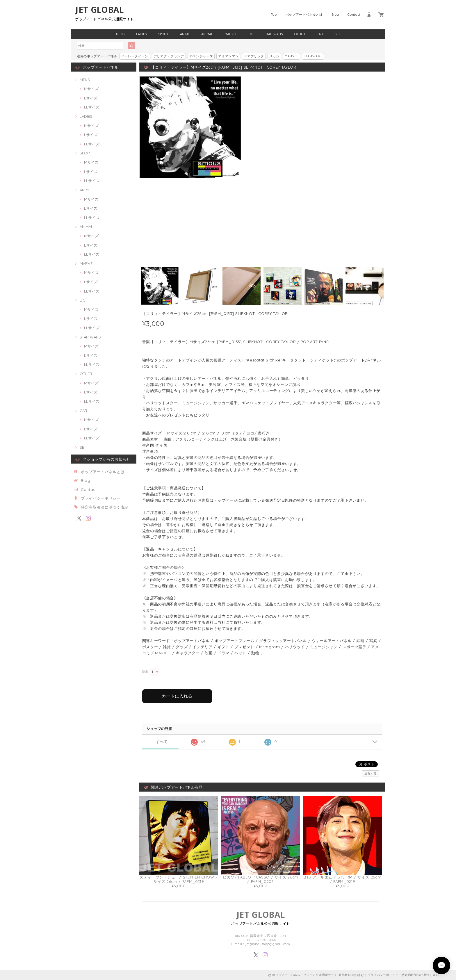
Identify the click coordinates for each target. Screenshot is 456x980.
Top (274, 15)
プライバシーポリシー (101, 498)
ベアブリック (254, 56)
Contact (354, 15)
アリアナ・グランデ (169, 56)
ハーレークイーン (135, 56)
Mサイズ (91, 89)
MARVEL (231, 34)
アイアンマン (228, 56)
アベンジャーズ (201, 56)
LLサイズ (92, 107)
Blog (335, 15)
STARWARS (313, 56)
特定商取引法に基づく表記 (105, 507)
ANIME (185, 34)
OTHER (300, 34)
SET (337, 34)
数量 (145, 671)
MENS (120, 34)
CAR (320, 34)
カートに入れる (177, 696)
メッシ (274, 56)
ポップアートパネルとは (304, 15)
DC (251, 34)
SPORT (163, 34)
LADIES (141, 34)
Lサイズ (91, 98)
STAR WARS (274, 34)
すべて (162, 742)
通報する (371, 773)
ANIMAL (207, 34)
